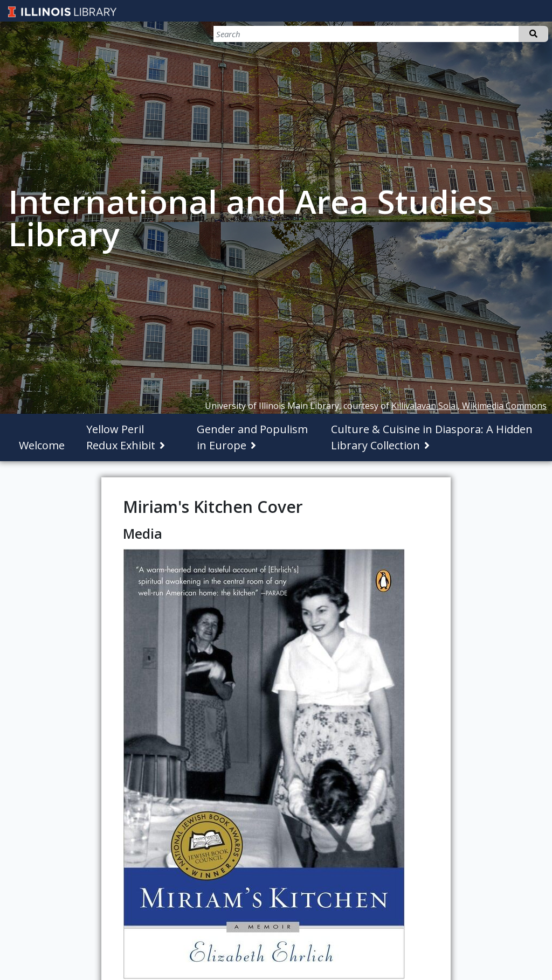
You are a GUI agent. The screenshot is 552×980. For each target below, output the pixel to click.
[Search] (492, 34)
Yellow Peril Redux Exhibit (121, 437)
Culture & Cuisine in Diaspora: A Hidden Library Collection (432, 437)
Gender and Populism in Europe (252, 437)
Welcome (42, 445)
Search (533, 34)
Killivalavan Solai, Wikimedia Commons (469, 406)
